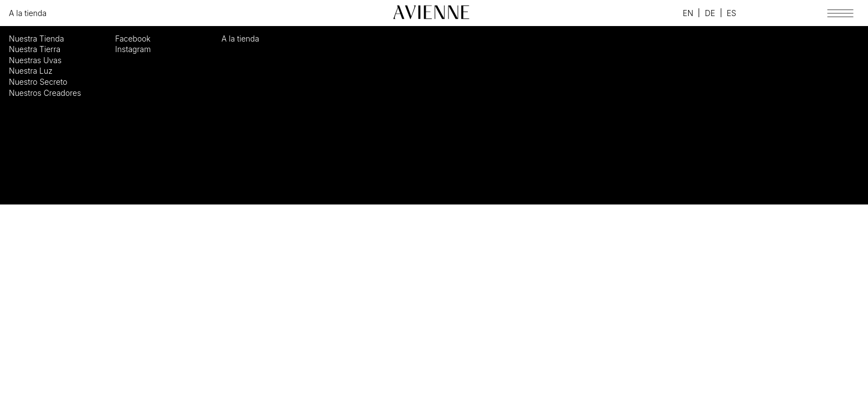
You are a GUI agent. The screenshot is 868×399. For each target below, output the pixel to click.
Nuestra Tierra (35, 49)
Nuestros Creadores (45, 93)
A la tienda (28, 13)
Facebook (646, 13)
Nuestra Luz (31, 71)
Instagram (661, 13)
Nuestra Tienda (37, 39)
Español (732, 13)
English (688, 13)
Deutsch (710, 13)
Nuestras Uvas (35, 60)
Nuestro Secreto (38, 82)
